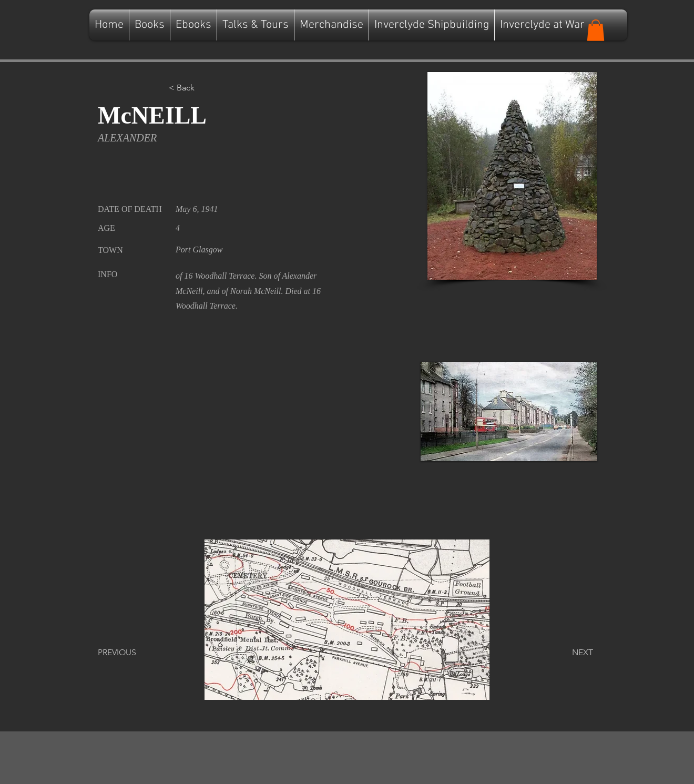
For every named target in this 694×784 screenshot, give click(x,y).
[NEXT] (567, 653)
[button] (596, 30)
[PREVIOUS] (132, 653)
